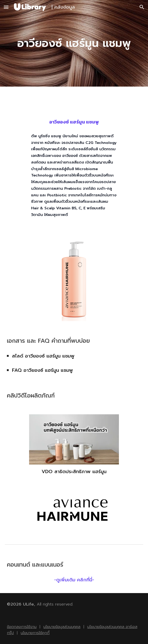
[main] (74, 43)
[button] (6, 7)
